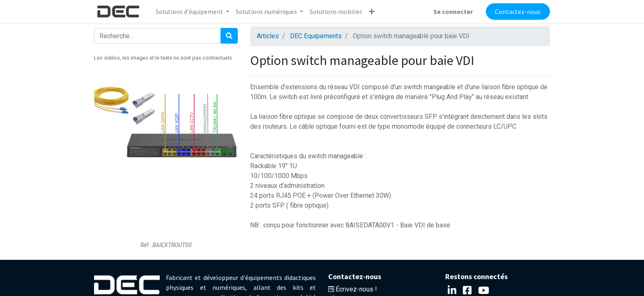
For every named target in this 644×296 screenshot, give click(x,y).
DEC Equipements (316, 36)
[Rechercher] (229, 36)
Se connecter (453, 12)
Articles (268, 36)
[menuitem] (336, 12)
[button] (372, 12)
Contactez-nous (518, 12)
